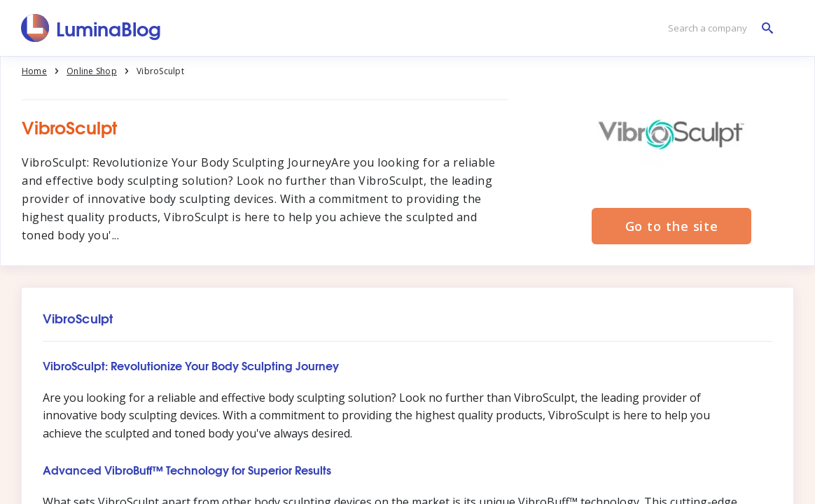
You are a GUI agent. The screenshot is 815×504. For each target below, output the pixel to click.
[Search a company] (717, 28)
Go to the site (672, 226)
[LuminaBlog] (91, 28)
